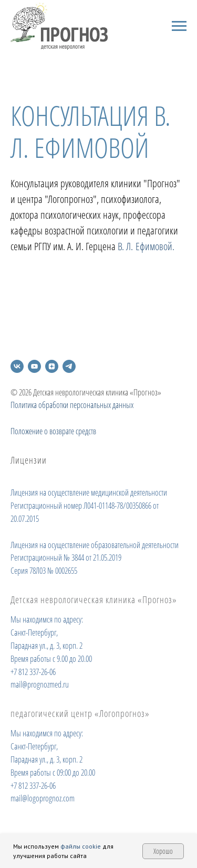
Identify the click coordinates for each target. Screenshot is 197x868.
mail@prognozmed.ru (40, 684)
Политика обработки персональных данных (72, 405)
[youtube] (34, 366)
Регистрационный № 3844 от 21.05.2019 (66, 558)
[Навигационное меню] (179, 26)
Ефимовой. (155, 246)
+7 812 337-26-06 (33, 672)
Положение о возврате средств (53, 431)
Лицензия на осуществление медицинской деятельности (89, 492)
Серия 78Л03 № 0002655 (44, 571)
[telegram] (69, 366)
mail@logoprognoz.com (43, 798)
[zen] (52, 366)
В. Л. (125, 246)
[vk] (17, 366)
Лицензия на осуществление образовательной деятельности (95, 545)
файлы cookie (81, 846)
